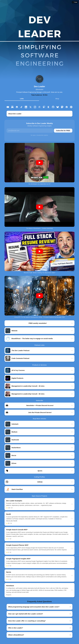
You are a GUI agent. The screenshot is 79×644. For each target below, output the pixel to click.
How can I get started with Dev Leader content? (26, 614)
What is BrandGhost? (16, 635)
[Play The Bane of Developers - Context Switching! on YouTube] (39, 207)
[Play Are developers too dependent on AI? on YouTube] (39, 163)
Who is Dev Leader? (16, 628)
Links (22, 99)
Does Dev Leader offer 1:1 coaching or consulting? (27, 621)
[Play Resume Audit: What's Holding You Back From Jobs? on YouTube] (39, 251)
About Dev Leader (15, 114)
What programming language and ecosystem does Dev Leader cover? (34, 607)
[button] (39, 40)
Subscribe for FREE (63, 131)
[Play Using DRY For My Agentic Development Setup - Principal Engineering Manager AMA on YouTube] (39, 296)
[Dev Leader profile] (39, 79)
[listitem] (8, 107)
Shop (57, 99)
